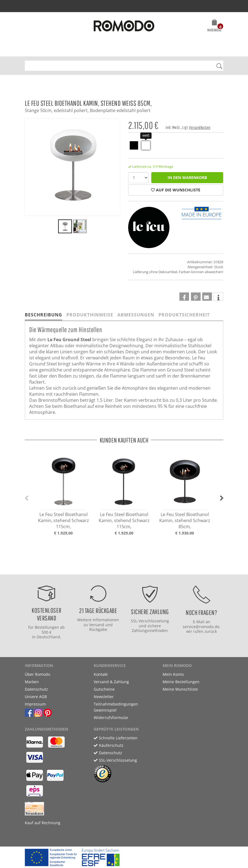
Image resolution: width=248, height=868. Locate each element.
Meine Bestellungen (181, 682)
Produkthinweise (90, 315)
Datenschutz (36, 689)
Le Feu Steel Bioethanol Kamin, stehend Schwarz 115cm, (64, 520)
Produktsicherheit (184, 315)
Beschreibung (44, 315)
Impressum (35, 704)
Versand (97, 625)
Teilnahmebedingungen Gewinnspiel (116, 707)
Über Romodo (37, 674)
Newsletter (104, 697)
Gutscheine (104, 689)
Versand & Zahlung (111, 682)
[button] (214, 26)
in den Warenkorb (187, 177)
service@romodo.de (201, 627)
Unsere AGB (36, 697)
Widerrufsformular (111, 718)
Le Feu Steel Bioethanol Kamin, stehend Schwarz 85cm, (185, 520)
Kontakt (101, 674)
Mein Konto (173, 674)
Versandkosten (200, 127)
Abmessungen (136, 315)
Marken (32, 682)
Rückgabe (98, 629)
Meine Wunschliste (180, 689)
